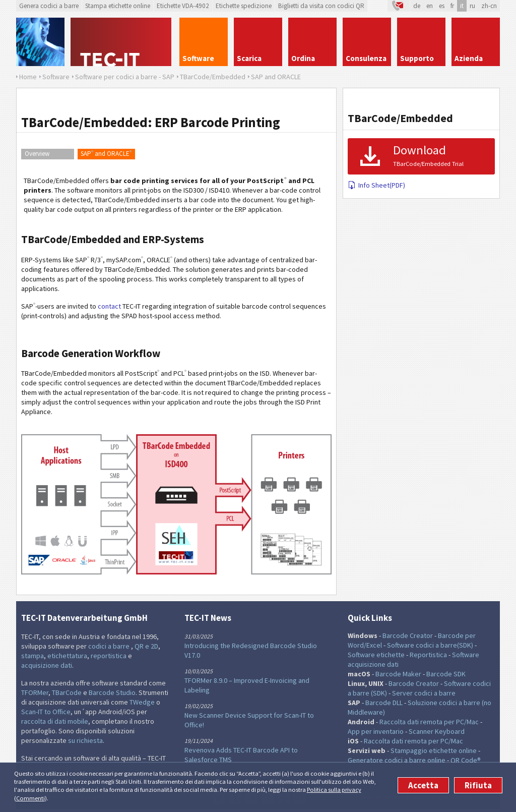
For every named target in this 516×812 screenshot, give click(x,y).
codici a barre (110, 646)
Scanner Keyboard (437, 731)
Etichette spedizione (244, 6)
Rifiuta (478, 785)
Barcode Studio (112, 692)
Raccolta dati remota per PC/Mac (429, 722)
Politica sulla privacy (334, 790)
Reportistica (428, 655)
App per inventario (376, 731)
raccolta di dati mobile (55, 721)
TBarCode (67, 692)
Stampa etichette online (118, 6)
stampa (33, 656)
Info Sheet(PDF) (376, 185)
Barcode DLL (384, 703)
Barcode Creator (408, 635)
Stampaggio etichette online (434, 750)
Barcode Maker (398, 674)
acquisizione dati (47, 665)
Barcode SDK (446, 674)
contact (109, 306)
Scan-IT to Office (46, 712)
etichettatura (67, 656)
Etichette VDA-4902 (183, 6)
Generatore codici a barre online (397, 760)
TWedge (142, 702)
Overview (37, 154)
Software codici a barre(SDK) (430, 645)
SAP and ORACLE (106, 153)
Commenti (30, 798)
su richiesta (85, 740)
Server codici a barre (424, 693)
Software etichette (376, 655)
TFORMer (35, 692)
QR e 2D (146, 646)
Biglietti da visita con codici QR (321, 6)
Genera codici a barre (49, 6)
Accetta (423, 785)
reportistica (109, 656)
